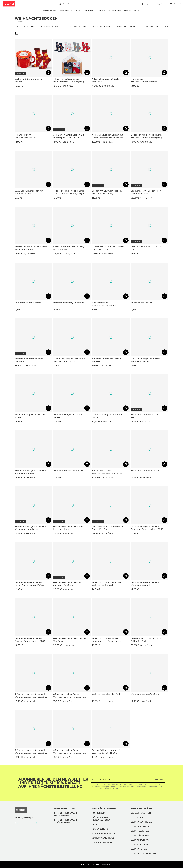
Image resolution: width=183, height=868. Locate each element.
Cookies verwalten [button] (104, 834)
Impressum (99, 813)
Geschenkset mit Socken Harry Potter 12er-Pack (107, 528)
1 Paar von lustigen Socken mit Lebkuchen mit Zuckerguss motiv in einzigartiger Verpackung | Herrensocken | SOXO (107, 640)
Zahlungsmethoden (104, 838)
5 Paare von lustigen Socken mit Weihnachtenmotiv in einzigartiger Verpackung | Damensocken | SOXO (31, 472)
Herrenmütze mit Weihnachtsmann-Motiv (104, 304)
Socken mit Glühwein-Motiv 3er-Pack (146, 248)
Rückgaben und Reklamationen (102, 819)
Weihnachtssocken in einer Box (69, 471)
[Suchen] (60, 4)
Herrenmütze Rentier (141, 303)
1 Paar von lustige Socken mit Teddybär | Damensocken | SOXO (147, 528)
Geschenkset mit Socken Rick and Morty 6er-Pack (68, 584)
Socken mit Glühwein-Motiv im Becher (30, 80)
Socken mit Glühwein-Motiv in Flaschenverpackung (107, 192)
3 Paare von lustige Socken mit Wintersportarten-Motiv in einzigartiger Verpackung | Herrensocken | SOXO (69, 136)
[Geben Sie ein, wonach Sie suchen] (79, 4)
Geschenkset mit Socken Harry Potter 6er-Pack (69, 248)
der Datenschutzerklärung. (107, 788)
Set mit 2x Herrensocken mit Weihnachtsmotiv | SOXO (106, 752)
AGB (95, 824)
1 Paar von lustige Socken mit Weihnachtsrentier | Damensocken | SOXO (145, 360)
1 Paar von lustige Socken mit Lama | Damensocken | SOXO (29, 584)
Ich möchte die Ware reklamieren (66, 814)
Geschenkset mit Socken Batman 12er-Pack (70, 640)
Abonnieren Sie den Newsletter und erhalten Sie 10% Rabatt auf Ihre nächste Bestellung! (53, 783)
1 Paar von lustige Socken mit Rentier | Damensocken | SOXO (30, 640)
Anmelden (159, 780)
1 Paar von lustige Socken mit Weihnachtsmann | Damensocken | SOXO (145, 584)
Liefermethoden (102, 842)
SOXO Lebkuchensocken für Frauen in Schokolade (29, 192)
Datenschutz (100, 829)
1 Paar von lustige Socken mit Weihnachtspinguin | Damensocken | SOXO (107, 584)
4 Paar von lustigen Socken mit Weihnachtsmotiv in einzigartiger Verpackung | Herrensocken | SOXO (109, 136)
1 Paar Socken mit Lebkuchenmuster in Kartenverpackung (25, 136)
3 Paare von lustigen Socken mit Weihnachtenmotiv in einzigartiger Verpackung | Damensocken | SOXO (31, 248)
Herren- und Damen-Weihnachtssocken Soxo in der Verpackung (107, 472)
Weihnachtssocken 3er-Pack (145, 471)
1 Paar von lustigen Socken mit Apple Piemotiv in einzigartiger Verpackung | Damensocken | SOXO (69, 192)
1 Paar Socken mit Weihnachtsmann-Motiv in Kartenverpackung (144, 81)
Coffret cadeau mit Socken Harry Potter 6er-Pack (108, 248)
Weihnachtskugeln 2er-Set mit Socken (30, 416)
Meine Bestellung (64, 809)
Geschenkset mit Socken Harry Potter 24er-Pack (146, 192)
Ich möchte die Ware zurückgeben (66, 821)
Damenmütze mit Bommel (28, 303)
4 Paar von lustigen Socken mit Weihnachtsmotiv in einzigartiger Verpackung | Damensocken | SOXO (70, 81)
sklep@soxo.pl (24, 817)
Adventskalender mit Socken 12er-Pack (106, 80)
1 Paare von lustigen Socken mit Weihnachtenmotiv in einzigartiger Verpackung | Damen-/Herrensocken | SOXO (69, 360)
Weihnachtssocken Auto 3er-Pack (145, 416)
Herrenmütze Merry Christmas (69, 303)
